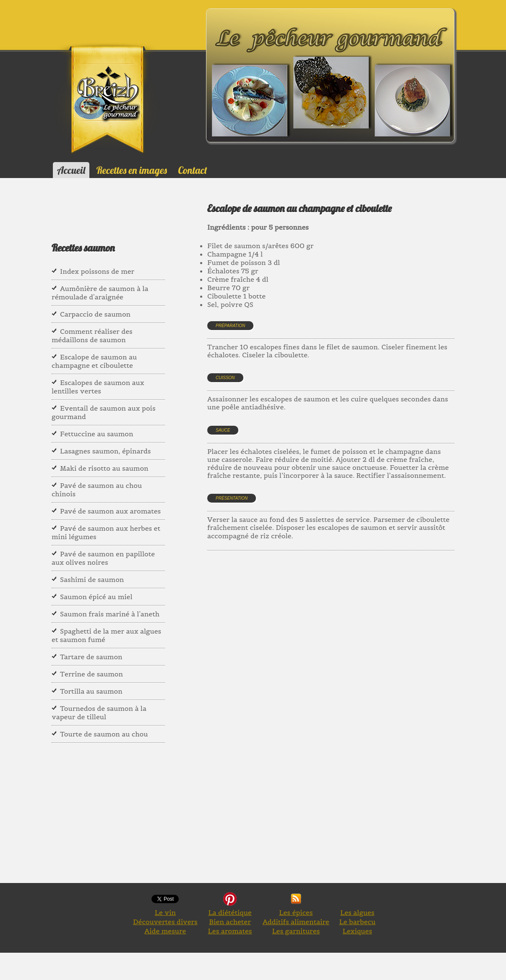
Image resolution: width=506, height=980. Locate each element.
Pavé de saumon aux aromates (110, 511)
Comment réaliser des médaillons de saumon (92, 335)
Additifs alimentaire (296, 922)
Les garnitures (296, 931)
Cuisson (225, 378)
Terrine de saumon (91, 674)
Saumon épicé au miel (96, 597)
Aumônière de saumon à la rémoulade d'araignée (100, 293)
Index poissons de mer (97, 271)
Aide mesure (165, 931)
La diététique (230, 912)
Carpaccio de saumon (95, 314)
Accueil (71, 170)
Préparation (230, 326)
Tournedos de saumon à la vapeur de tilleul (99, 713)
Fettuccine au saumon (97, 434)
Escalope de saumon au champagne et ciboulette (94, 361)
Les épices (296, 912)
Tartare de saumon (91, 657)
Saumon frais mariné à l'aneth (110, 614)
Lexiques (357, 931)
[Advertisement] (357, 647)
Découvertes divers (165, 922)
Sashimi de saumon (92, 579)
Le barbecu (357, 922)
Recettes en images (132, 170)
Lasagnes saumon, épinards (105, 451)
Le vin (165, 912)
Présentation (232, 498)
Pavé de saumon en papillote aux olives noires (103, 558)
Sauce (223, 430)
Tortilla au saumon (91, 691)
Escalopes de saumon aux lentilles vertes (98, 387)
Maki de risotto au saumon (104, 468)
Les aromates (230, 931)
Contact (192, 170)
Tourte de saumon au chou (104, 734)
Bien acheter (230, 922)
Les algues (357, 912)
